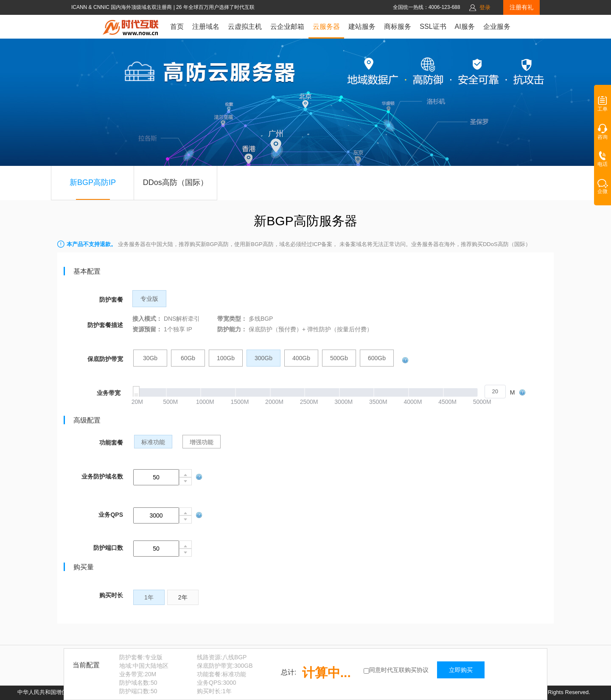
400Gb (301, 358)
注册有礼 (521, 7)
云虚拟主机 (245, 27)
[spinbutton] (495, 392)
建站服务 (362, 27)
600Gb (377, 358)
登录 (485, 7)
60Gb (188, 358)
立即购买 (461, 670)
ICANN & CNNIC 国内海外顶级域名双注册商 (122, 7)
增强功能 (202, 442)
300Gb (263, 358)
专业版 (149, 299)
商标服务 (398, 27)
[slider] (318, 392)
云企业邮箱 (287, 27)
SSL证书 (433, 27)
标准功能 (153, 442)
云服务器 (326, 27)
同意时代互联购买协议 (399, 670)
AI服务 (465, 27)
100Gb (226, 358)
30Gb (150, 358)
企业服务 (497, 27)
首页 (177, 27)
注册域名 (206, 27)
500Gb (339, 358)
